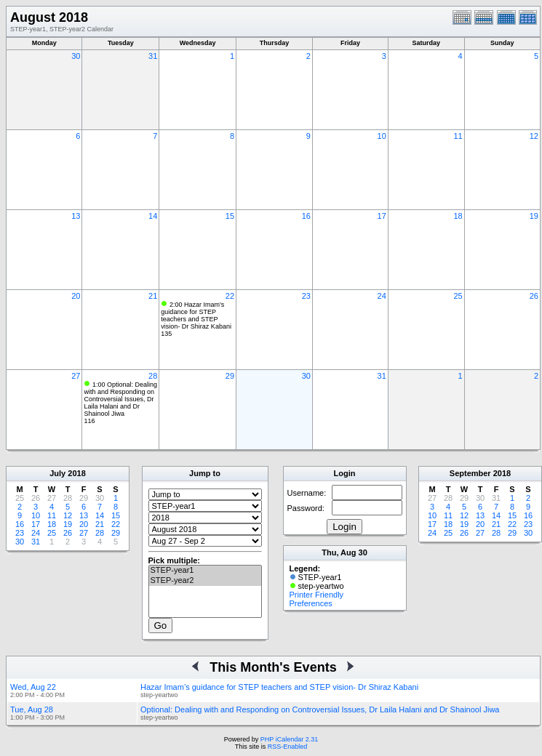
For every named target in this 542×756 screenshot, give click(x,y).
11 (458, 136)
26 (534, 296)
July (57, 473)
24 (382, 296)
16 (306, 216)
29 (230, 376)
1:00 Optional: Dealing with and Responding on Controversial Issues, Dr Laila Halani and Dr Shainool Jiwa (120, 399)
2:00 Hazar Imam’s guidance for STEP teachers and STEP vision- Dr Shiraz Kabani (196, 315)
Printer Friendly (317, 595)
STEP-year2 (205, 581)
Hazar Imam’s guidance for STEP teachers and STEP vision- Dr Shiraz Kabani (279, 687)
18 (458, 216)
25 (458, 296)
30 (76, 56)
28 (153, 376)
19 (534, 216)
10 (382, 136)
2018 (76, 473)
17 (382, 216)
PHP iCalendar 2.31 (289, 739)
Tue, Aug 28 (32, 709)
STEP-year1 (205, 571)
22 (230, 296)
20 (76, 296)
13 (76, 216)
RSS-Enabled (288, 747)
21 (153, 296)
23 (306, 296)
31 (153, 56)
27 (76, 376)
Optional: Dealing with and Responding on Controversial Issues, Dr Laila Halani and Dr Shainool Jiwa (320, 709)
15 (230, 216)
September (470, 473)
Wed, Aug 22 (33, 687)
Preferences (311, 603)
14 (153, 216)
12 (534, 136)
